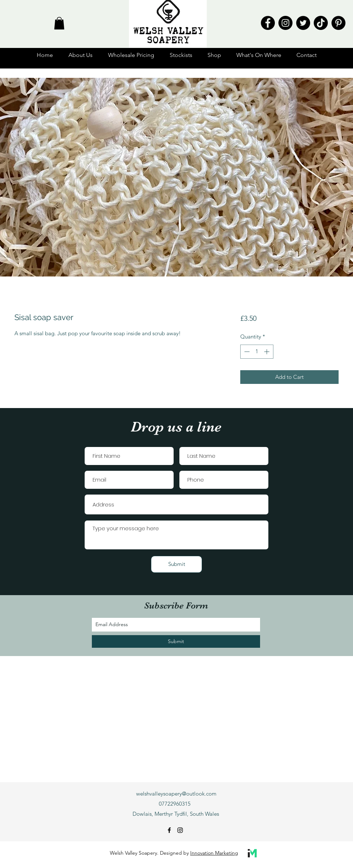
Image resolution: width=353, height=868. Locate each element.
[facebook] (169, 830)
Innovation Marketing (214, 853)
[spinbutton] (257, 352)
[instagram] (180, 830)
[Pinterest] (338, 23)
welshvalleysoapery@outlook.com (176, 794)
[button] (59, 23)
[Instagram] (285, 23)
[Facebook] (268, 23)
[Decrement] (246, 352)
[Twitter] (303, 23)
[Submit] (176, 564)
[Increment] (267, 352)
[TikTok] (321, 23)
